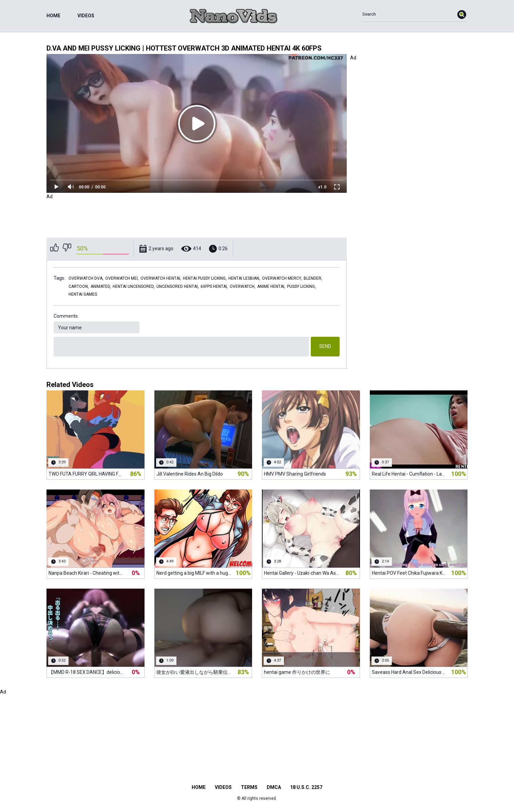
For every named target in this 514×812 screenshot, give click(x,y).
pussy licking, (301, 287)
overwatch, (243, 287)
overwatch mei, (122, 278)
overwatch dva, (86, 278)
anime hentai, (271, 287)
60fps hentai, (214, 287)
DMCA (274, 787)
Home (53, 16)
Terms (249, 787)
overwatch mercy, (282, 278)
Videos (86, 16)
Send (325, 346)
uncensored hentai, (178, 287)
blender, (313, 278)
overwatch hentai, (161, 278)
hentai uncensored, (134, 287)
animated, (101, 287)
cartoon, (79, 287)
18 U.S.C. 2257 (306, 787)
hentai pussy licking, (205, 278)
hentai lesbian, (244, 278)
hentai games (83, 294)
